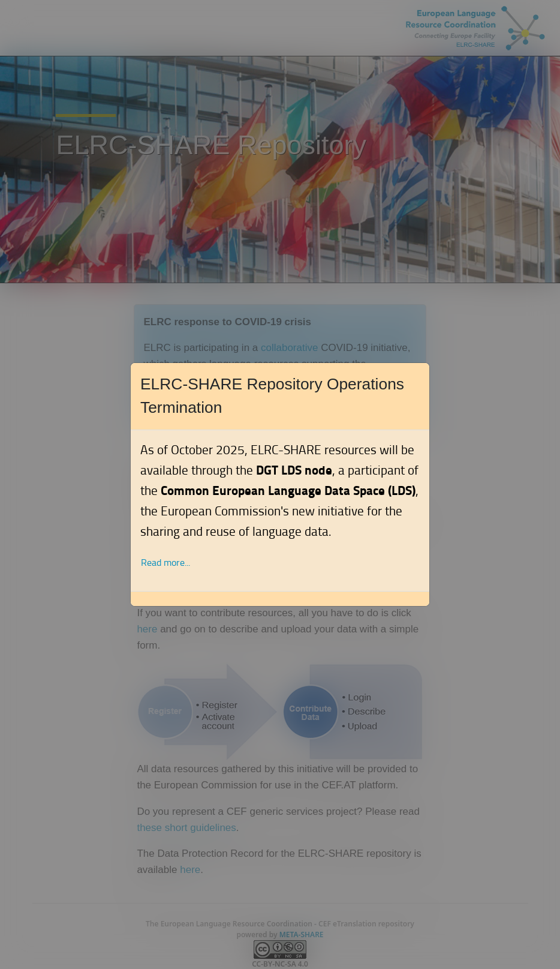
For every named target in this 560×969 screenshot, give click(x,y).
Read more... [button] (165, 562)
